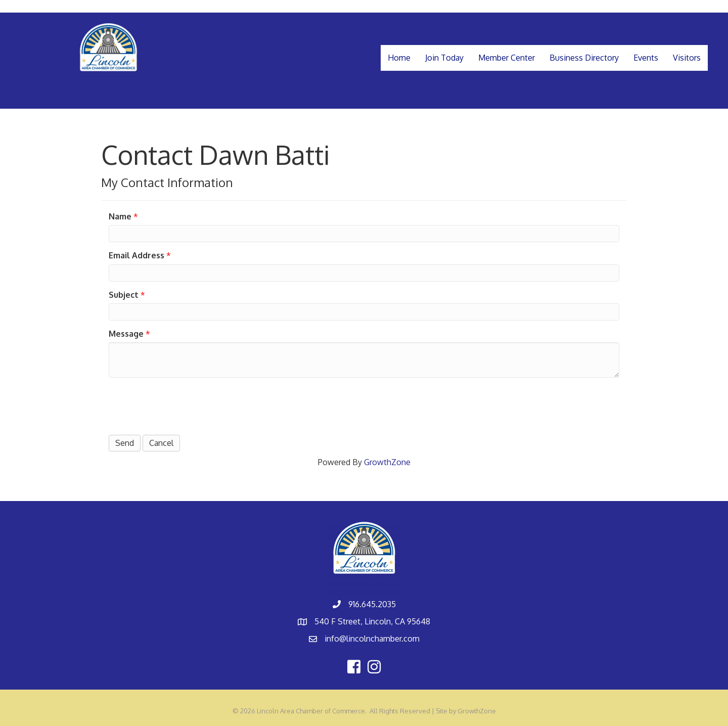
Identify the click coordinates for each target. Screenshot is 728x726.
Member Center (507, 58)
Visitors (687, 58)
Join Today (444, 58)
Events (646, 58)
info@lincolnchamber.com (372, 639)
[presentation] (186, 405)
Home (399, 58)
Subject (124, 295)
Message (126, 334)
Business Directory (584, 58)
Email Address (136, 255)
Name (120, 216)
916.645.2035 (372, 604)
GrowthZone (387, 462)
